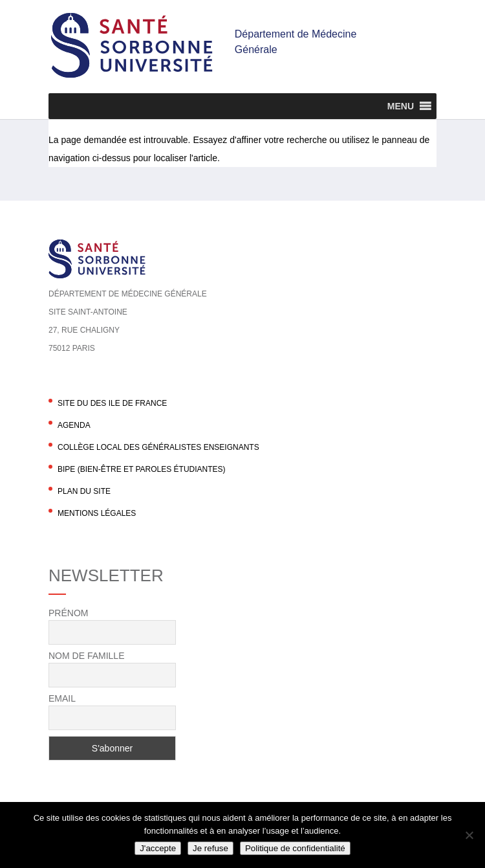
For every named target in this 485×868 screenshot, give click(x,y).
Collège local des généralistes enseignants (158, 447)
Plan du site (84, 491)
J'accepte (158, 848)
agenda (74, 425)
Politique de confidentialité (295, 848)
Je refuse (210, 848)
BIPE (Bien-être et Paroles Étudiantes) (142, 469)
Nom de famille (86, 656)
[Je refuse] (469, 835)
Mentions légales (97, 513)
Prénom (68, 613)
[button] (401, 106)
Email (62, 698)
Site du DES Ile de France (112, 403)
